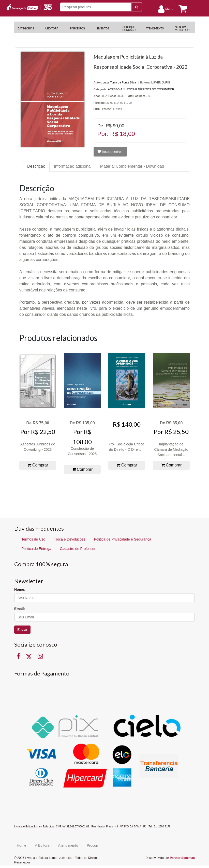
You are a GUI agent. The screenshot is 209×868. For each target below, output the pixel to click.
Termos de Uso (33, 539)
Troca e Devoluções (70, 539)
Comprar (38, 465)
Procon (92, 845)
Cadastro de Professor (78, 549)
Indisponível (110, 152)
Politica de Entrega (36, 549)
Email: (20, 609)
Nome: (20, 589)
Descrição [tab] (36, 166)
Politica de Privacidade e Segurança (123, 539)
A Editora (42, 845)
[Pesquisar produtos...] (96, 7)
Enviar (22, 630)
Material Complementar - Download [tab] (132, 166)
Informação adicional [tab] (73, 166)
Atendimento (68, 845)
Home (21, 845)
